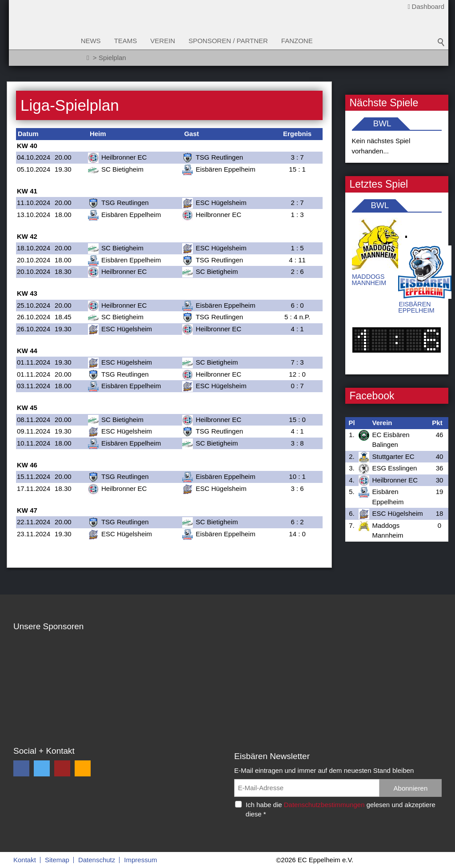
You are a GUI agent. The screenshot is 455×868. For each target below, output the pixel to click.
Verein (169, 41)
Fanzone (303, 41)
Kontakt (25, 860)
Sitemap (57, 860)
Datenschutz (97, 860)
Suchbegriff (441, 44)
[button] (21, 768)
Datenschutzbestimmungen (324, 805)
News (97, 41)
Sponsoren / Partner (234, 41)
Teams (132, 41)
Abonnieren (411, 788)
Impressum (140, 860)
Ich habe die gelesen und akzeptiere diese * (341, 809)
